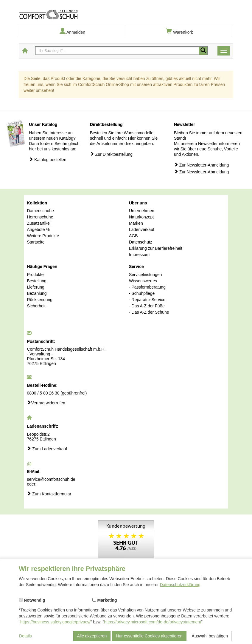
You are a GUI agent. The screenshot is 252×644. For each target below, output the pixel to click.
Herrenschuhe (40, 217)
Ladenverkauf (142, 229)
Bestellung (36, 281)
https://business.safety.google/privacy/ (55, 622)
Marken (136, 223)
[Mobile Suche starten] (203, 51)
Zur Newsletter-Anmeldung (201, 165)
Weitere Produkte (43, 236)
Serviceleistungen (146, 275)
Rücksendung (40, 300)
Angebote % (38, 229)
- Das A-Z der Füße (147, 306)
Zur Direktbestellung (111, 154)
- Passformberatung (147, 287)
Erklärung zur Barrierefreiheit (156, 248)
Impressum (139, 255)
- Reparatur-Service (147, 300)
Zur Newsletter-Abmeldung (201, 172)
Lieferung (35, 287)
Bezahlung (37, 293)
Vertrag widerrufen (46, 403)
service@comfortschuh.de (51, 479)
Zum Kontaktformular (49, 494)
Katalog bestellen (48, 160)
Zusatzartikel (39, 223)
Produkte (35, 275)
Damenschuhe (40, 211)
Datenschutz (141, 242)
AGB (133, 236)
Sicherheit (36, 306)
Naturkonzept (141, 217)
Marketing (105, 600)
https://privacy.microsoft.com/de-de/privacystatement (153, 622)
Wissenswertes (143, 281)
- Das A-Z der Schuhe (149, 312)
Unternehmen (142, 211)
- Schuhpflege (142, 293)
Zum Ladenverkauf (47, 449)
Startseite (36, 242)
